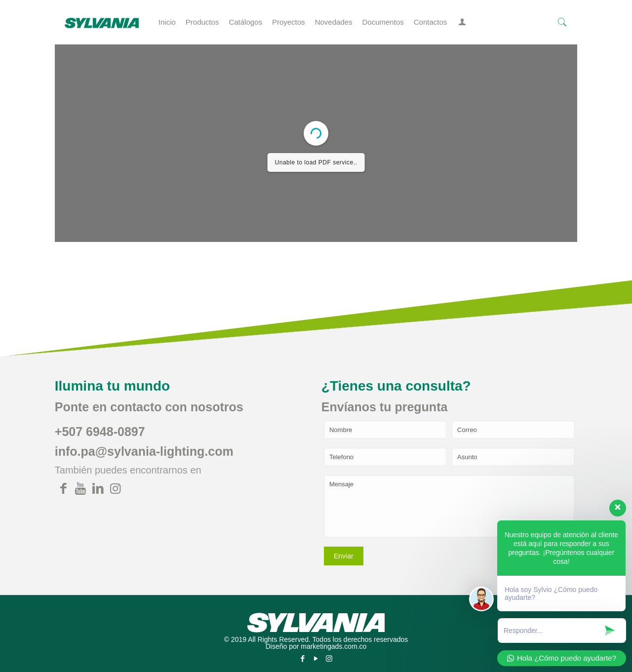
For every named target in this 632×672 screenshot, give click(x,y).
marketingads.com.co (334, 646)
